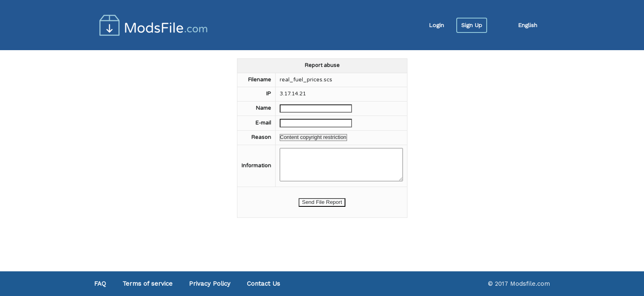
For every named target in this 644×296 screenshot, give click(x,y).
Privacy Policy (210, 284)
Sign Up (472, 25)
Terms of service (147, 284)
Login (436, 25)
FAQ (100, 284)
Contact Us (263, 284)
